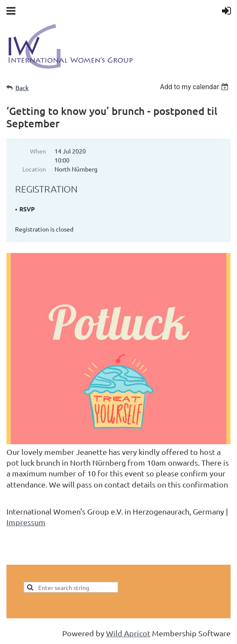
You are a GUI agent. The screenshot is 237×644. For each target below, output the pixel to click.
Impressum (26, 522)
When (38, 151)
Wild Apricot (128, 633)
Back (22, 88)
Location (34, 169)
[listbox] (195, 87)
